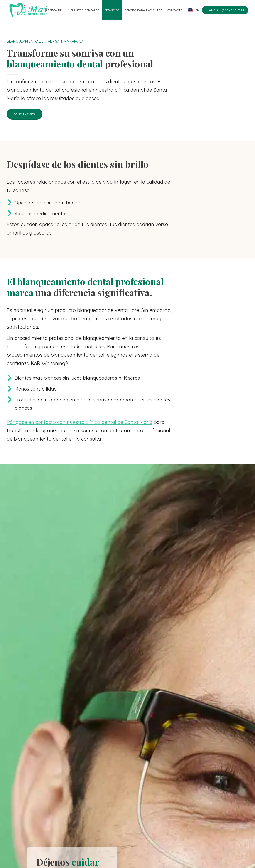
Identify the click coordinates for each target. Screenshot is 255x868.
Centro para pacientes (143, 10)
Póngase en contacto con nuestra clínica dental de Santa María (80, 422)
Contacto (175, 10)
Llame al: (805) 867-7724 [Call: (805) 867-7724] (225, 10)
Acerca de (54, 10)
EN (197, 10)
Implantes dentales (83, 10)
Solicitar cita (25, 114)
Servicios (112, 10)
